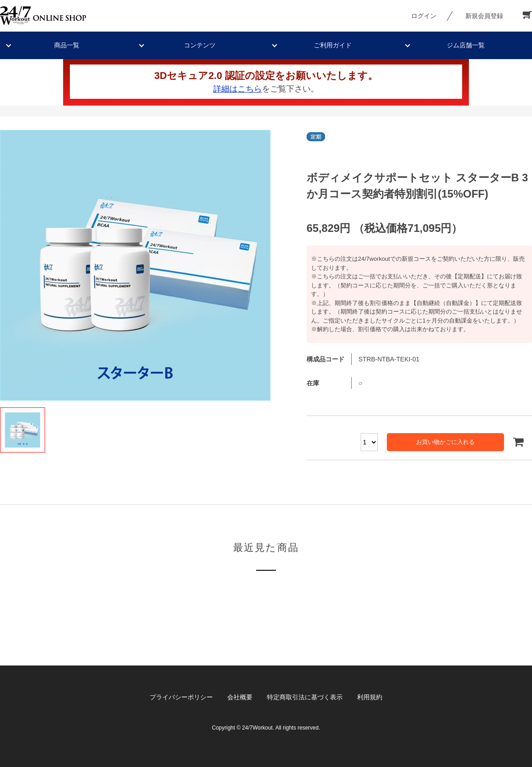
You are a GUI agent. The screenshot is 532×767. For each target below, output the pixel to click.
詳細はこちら (238, 89)
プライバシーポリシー (181, 697)
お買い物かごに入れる (445, 442)
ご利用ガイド (333, 45)
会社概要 (240, 697)
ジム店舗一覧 (466, 45)
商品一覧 (67, 45)
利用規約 (370, 697)
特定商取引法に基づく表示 (305, 697)
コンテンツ (200, 45)
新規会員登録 (484, 16)
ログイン (424, 16)
